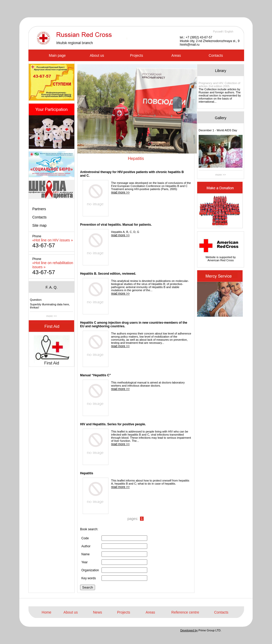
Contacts (216, 55)
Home (46, 612)
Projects (137, 55)
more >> (52, 316)
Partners (39, 209)
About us (97, 55)
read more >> (120, 192)
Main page (57, 55)
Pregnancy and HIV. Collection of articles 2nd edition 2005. (219, 85)
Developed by (189, 630)
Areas (176, 55)
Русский (218, 32)
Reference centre (185, 612)
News (98, 612)
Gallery (221, 118)
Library (221, 71)
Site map (39, 225)
